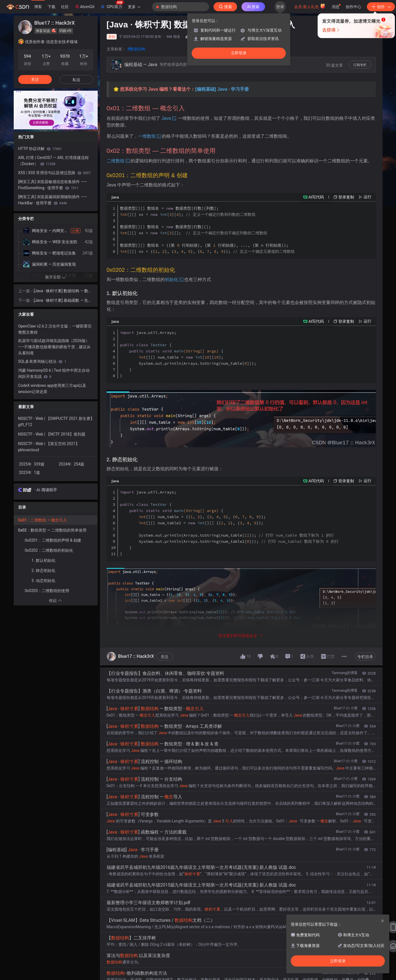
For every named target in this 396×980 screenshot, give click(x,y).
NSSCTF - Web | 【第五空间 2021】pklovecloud (49, 447)
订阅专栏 (360, 65)
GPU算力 (112, 5)
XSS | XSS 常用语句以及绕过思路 (55, 173)
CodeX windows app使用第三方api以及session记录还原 (52, 389)
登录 (280, 7)
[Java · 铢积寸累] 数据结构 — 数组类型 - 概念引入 (63, 291)
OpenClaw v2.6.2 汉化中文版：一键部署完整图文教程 (55, 329)
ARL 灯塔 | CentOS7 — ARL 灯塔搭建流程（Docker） (53, 161)
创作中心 (353, 7)
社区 (65, 7)
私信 (76, 80)
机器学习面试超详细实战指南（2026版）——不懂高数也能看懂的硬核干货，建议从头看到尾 (55, 347)
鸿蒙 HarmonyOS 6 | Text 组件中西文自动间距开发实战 (54, 373)
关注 (35, 79)
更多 (134, 7)
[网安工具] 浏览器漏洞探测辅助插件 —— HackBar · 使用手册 (53, 200)
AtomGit (84, 6)
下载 (51, 7)
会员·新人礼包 (310, 6)
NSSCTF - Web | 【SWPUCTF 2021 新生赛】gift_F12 (56, 422)
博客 (38, 7)
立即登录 (239, 53)
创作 (381, 7)
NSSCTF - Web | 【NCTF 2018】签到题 (52, 434)
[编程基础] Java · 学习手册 (222, 89)
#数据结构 (136, 49)
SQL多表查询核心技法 (42, 361)
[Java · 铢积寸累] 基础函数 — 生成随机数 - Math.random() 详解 (63, 301)
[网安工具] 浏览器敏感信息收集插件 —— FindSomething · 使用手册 (53, 185)
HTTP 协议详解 (40, 149)
